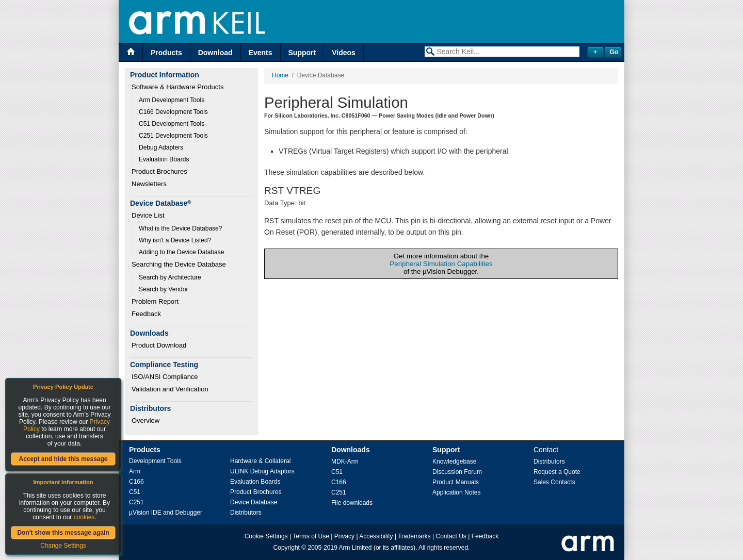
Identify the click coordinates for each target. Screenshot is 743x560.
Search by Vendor (163, 289)
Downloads (351, 450)
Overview (146, 421)
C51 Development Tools (172, 124)
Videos (344, 53)
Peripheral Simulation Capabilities (441, 264)
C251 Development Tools (173, 136)
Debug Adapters (161, 147)
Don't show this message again (63, 533)
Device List (148, 215)
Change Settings (63, 546)
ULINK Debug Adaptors (262, 471)
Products (166, 53)
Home (280, 75)
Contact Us (451, 536)
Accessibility (376, 536)
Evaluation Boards (164, 159)
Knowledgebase (454, 462)
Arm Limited (356, 548)
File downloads (352, 503)
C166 (136, 482)
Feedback (146, 314)
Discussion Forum (457, 472)
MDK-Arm (345, 462)
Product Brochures (159, 171)
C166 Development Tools (173, 112)
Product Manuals (456, 482)
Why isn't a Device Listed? (175, 240)
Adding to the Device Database (181, 252)
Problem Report (155, 301)
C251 (136, 502)
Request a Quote (557, 472)
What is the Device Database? (180, 228)
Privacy (344, 536)
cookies (84, 517)
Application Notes (456, 492)
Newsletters (149, 184)
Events (261, 53)
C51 (135, 492)
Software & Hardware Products (177, 87)
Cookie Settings (266, 536)
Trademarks (414, 536)
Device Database (254, 502)
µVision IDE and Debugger (166, 513)
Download (215, 53)
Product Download (159, 345)
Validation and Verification (170, 389)
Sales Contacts (554, 482)
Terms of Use (311, 536)
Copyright (287, 548)
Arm (135, 471)
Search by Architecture (170, 277)
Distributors (246, 513)
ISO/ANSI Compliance (165, 377)
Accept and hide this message (63, 459)
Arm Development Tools (172, 100)
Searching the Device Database (179, 264)
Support (302, 53)
